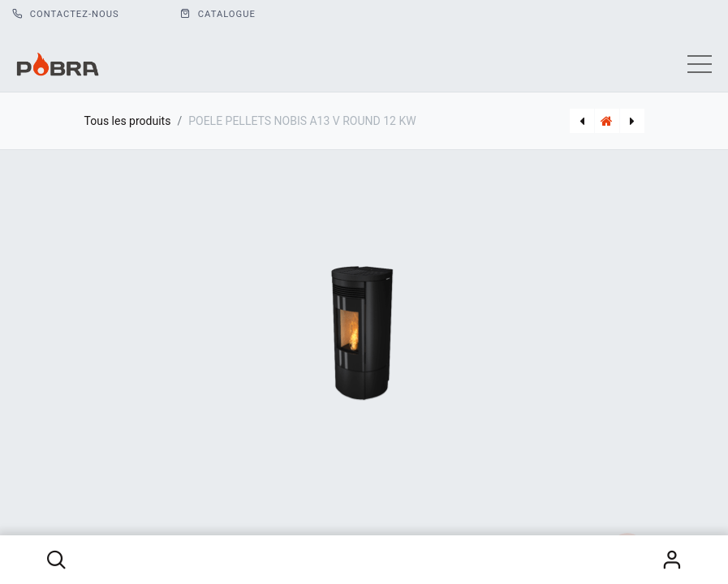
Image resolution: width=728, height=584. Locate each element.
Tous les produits (128, 121)
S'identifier (671, 560)
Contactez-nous (66, 14)
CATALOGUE (218, 14)
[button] (57, 560)
